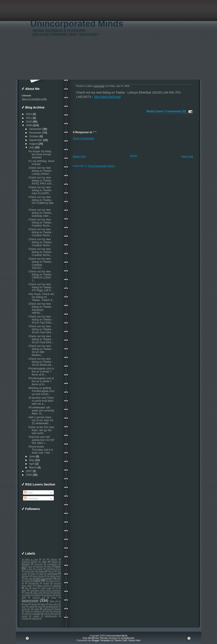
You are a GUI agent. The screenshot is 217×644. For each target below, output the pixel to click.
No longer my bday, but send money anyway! (40, 154)
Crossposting (52, 564)
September (36, 140)
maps (27, 614)
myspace (36, 614)
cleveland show (52, 607)
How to (51, 571)
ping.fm (47, 614)
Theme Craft (120, 640)
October (34, 136)
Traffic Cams (38, 593)
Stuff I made (46, 588)
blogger (34, 604)
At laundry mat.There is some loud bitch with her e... (41, 401)
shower (25, 616)
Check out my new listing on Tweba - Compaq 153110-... (41, 263)
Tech (24, 590)
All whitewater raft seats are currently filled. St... (41, 411)
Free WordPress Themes (95, 638)
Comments (31, 499)
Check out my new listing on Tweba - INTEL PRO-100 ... (41, 181)
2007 (29, 471)
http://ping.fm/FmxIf (107, 97)
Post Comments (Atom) (101, 166)
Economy (40, 566)
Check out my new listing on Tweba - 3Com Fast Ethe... (41, 320)
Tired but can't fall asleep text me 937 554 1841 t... (41, 440)
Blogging (26, 564)
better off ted (55, 601)
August (33, 144)
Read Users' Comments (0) (166, 111)
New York (28, 578)
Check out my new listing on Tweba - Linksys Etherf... (41, 171)
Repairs (46, 583)
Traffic (27, 593)
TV (57, 588)
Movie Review (38, 576)
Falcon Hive (134, 640)
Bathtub (55, 562)
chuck (40, 607)
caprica (32, 607)
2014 (29, 114)
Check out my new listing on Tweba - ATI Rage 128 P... (41, 287)
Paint (59, 578)
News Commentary (44, 578)
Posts (28, 493)
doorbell (58, 609)
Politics (37, 581)
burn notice (54, 604)
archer (54, 597)
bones (43, 604)
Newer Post (79, 156)
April (32, 464)
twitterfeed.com (51, 616)
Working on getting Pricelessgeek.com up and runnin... (41, 391)
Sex (27, 588)
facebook (38, 611)
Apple (44, 562)
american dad (39, 597)
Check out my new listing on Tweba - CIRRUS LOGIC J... (41, 276)
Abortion (54, 559)
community (26, 609)
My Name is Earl (54, 576)
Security (57, 586)
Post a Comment (83, 138)
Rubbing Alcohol (43, 586)
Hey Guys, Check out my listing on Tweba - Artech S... (41, 297)
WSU (48, 593)
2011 (29, 118)
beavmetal (30, 601)
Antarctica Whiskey (30, 562)
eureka (27, 611)
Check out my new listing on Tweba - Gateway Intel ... (41, 213)
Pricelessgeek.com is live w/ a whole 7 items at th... (41, 372)
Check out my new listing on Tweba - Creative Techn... (41, 223)
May (32, 460)
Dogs (30, 566)
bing (26, 604)
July (31, 147)
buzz (24, 607)
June (32, 456)
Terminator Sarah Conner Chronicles (46, 590)
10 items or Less (30, 559)
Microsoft (25, 576)
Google (39, 569)
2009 (29, 125)
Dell (23, 566)
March (33, 468)
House (41, 571)
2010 (29, 122)
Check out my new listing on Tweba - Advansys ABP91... (41, 308)
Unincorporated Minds (77, 24)
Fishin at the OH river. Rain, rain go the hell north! (42, 430)
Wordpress (48, 595)
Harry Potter (30, 571)
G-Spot (30, 569)
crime (37, 609)
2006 (29, 475)
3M (44, 559)
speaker (36, 616)
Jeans (33, 574)
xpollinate (35, 618)
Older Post (187, 156)
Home (134, 155)
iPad (47, 611)
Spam (35, 588)
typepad (25, 618)
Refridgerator (34, 583)
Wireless (37, 595)
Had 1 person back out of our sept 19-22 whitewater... (41, 420)
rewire (56, 614)
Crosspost (39, 564)
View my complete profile (34, 99)
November (35, 133)
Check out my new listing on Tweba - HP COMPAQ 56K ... (41, 202)
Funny (58, 566)
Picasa (27, 581)
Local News (52, 574)
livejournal (57, 611)
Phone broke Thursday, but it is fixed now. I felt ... (41, 450)
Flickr (49, 566)
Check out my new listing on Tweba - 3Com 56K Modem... (41, 351)
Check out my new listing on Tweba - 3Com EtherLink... (41, 362)
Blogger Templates (101, 640)
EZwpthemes (128, 638)
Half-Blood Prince (54, 569)
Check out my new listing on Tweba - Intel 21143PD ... (41, 190)
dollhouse (47, 609)
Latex (41, 574)
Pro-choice (50, 581)
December (35, 129)
